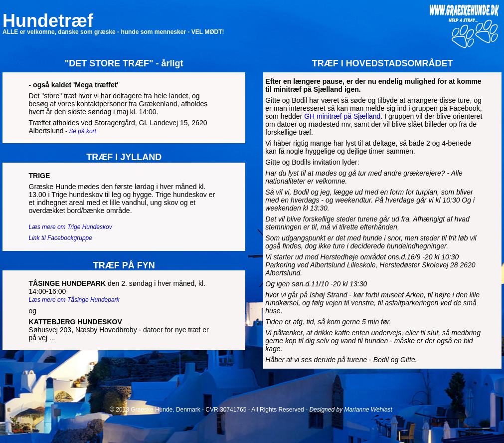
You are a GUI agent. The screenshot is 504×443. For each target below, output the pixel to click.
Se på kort (83, 131)
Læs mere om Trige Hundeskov (71, 227)
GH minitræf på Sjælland (342, 116)
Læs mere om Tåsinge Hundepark (74, 300)
